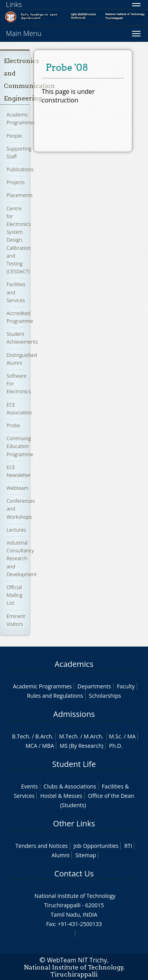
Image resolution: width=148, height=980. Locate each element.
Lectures (16, 530)
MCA (31, 746)
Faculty (126, 686)
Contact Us (74, 873)
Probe (13, 425)
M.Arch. (94, 736)
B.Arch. (44, 736)
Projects (16, 182)
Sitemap (86, 855)
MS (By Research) (82, 746)
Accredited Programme (20, 317)
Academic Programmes (21, 118)
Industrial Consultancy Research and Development (22, 558)
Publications (20, 169)
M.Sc (115, 736)
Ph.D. (116, 746)
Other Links (74, 823)
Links (14, 4)
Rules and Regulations (55, 696)
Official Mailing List (15, 595)
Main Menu (24, 33)
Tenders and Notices (42, 846)
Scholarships (105, 696)
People (14, 136)
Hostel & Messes (61, 796)
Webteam (17, 488)
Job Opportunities (96, 846)
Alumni (61, 855)
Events (29, 786)
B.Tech (21, 736)
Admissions (74, 714)
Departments (94, 686)
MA (131, 736)
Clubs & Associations (70, 786)
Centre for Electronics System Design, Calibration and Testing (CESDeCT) (19, 240)
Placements (20, 195)
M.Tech (68, 736)
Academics (74, 664)
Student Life (74, 764)
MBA (48, 746)
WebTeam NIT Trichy (77, 960)
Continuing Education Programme (20, 446)
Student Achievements (22, 338)
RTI (128, 846)
